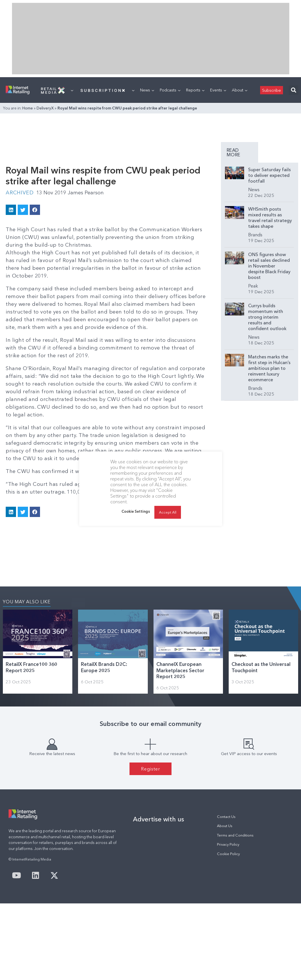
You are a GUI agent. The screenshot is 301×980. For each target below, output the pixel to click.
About (240, 90)
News (147, 90)
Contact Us (226, 817)
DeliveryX (45, 108)
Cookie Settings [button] (136, 511)
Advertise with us (159, 819)
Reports (195, 90)
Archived (20, 193)
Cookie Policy (228, 854)
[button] (293, 90)
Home (28, 108)
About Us (225, 826)
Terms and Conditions (235, 835)
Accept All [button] (168, 512)
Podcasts (170, 90)
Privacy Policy (228, 844)
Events (218, 90)
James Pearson (86, 193)
